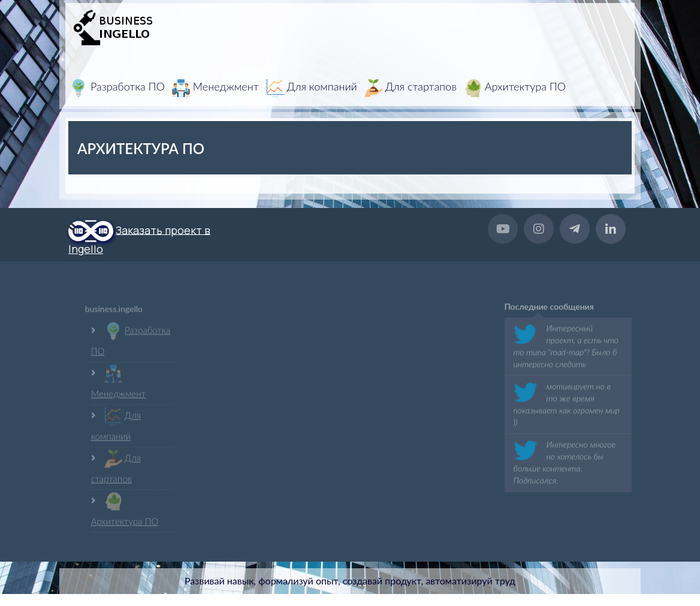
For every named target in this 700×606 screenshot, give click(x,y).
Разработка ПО (117, 88)
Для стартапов (411, 88)
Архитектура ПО (515, 88)
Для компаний (312, 88)
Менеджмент (215, 88)
